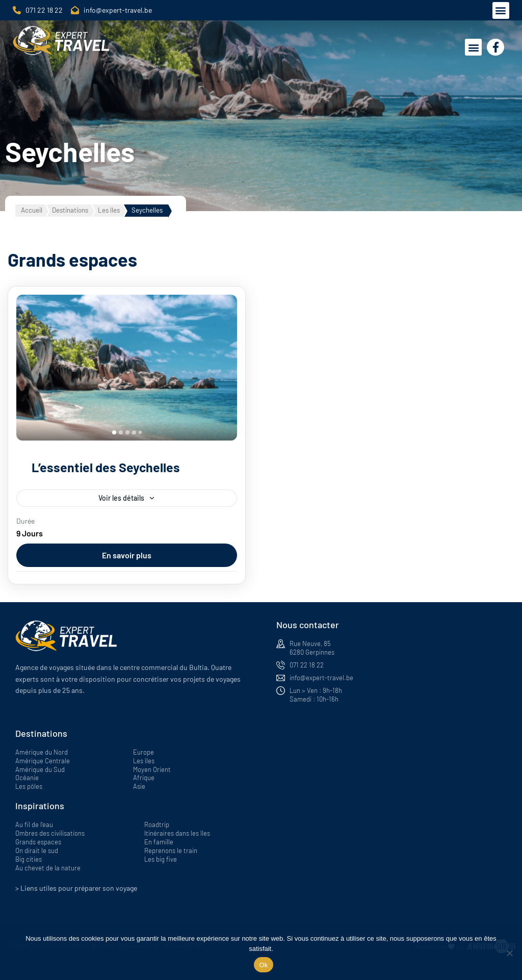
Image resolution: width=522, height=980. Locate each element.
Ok (263, 965)
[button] (501, 10)
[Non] (509, 953)
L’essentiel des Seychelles (106, 467)
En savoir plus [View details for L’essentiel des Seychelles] (127, 555)
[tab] (114, 432)
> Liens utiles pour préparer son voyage (76, 888)
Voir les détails (121, 498)
